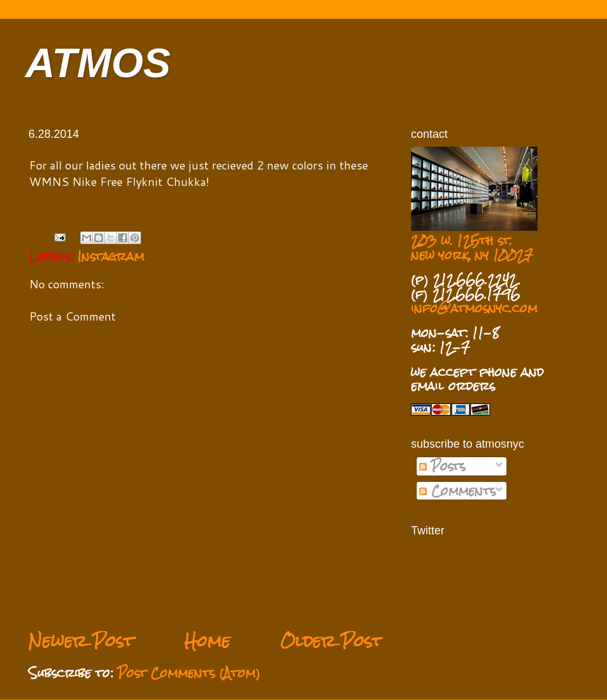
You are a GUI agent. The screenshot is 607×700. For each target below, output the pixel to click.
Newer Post (81, 641)
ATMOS (98, 63)
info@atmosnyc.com (474, 308)
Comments (457, 491)
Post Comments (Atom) (189, 673)
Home (207, 641)
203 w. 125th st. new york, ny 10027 (472, 248)
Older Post (331, 641)
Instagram (111, 256)
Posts (442, 466)
